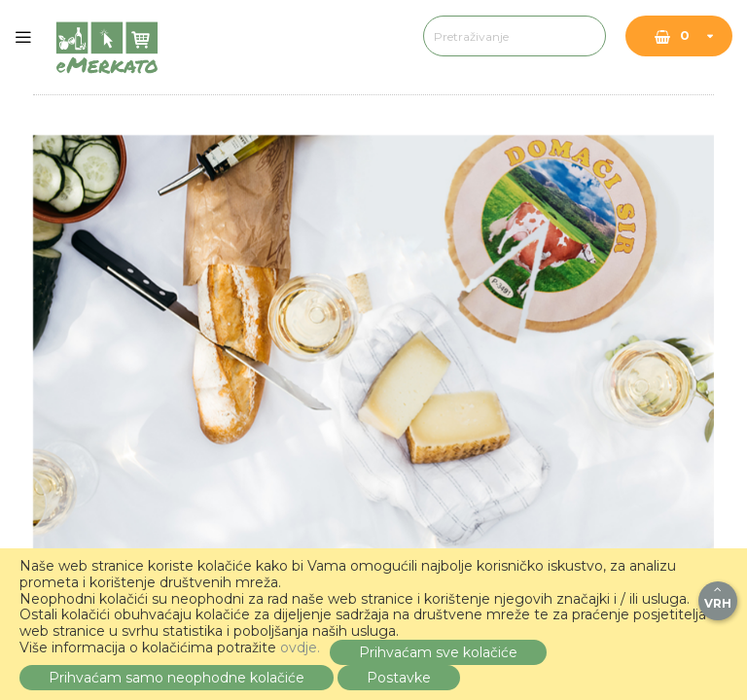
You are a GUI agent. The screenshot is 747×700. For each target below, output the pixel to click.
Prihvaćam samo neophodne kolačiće (177, 678)
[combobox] (457, 36)
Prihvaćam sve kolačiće (438, 652)
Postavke (399, 678)
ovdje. (300, 647)
